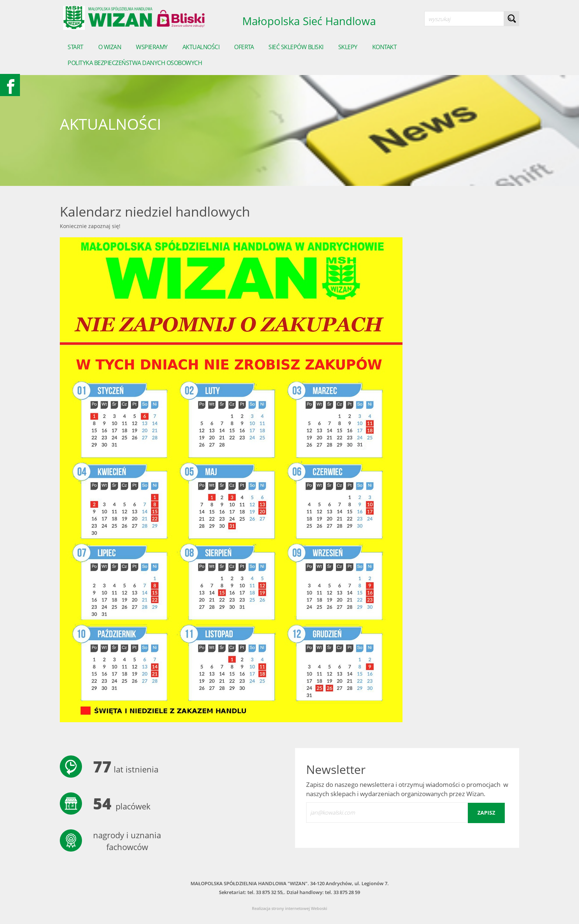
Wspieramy (152, 47)
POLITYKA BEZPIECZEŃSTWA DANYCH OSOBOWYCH (135, 63)
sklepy (348, 47)
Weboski (319, 908)
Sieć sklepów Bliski (296, 47)
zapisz (486, 813)
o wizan (110, 47)
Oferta (244, 47)
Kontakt (385, 47)
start (76, 47)
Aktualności (201, 47)
